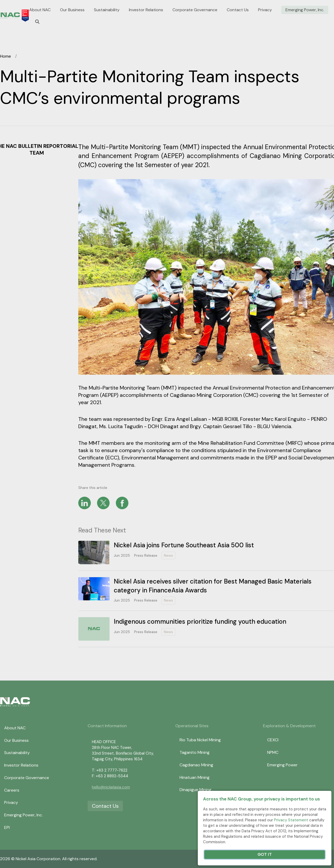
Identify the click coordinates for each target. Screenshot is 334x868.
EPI (7, 827)
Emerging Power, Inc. (305, 10)
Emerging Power (282, 765)
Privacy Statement (291, 820)
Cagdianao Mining (196, 765)
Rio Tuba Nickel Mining (200, 740)
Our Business (72, 10)
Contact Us (238, 10)
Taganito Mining (195, 752)
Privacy (265, 10)
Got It (265, 855)
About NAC (40, 10)
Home (5, 56)
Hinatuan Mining (195, 777)
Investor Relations (146, 10)
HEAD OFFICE (104, 742)
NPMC (273, 752)
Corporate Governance (195, 10)
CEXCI (273, 740)
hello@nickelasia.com (111, 787)
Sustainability (107, 10)
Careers (12, 790)
